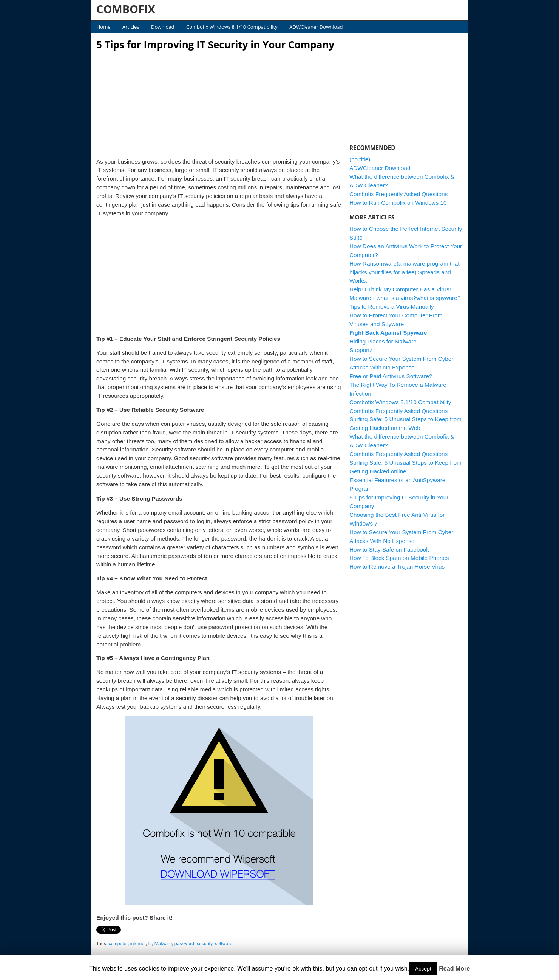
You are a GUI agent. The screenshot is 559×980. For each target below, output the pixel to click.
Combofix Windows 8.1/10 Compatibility (232, 27)
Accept (423, 969)
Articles (131, 27)
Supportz (361, 350)
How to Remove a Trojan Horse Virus (397, 567)
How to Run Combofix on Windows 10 (398, 203)
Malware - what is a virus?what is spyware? (405, 298)
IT (150, 944)
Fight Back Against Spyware (388, 333)
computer (118, 944)
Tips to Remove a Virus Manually (392, 307)
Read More (454, 968)
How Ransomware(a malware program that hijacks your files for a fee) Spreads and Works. (405, 272)
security (205, 944)
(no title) (360, 159)
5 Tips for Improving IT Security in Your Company (215, 45)
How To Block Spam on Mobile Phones (399, 558)
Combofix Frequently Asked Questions (398, 194)
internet (138, 944)
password (184, 944)
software (224, 944)
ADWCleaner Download (316, 27)
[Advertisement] (219, 102)
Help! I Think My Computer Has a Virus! (400, 289)
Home (104, 27)
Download (163, 27)
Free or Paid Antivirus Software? (391, 376)
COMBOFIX (126, 9)
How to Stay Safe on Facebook (389, 550)
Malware (163, 944)
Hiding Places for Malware (383, 341)
